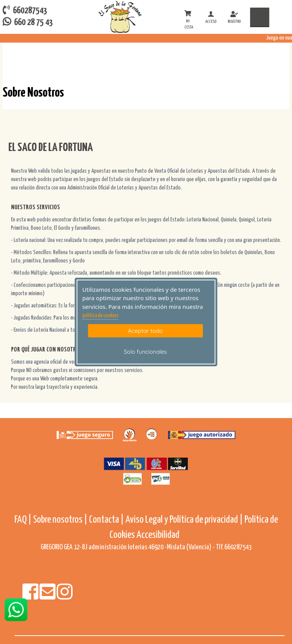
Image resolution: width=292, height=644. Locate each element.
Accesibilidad (158, 535)
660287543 (25, 10)
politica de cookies (101, 316)
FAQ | (24, 520)
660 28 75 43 (28, 22)
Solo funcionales (145, 352)
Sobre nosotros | (60, 520)
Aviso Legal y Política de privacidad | (185, 520)
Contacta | (106, 520)
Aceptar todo (145, 331)
